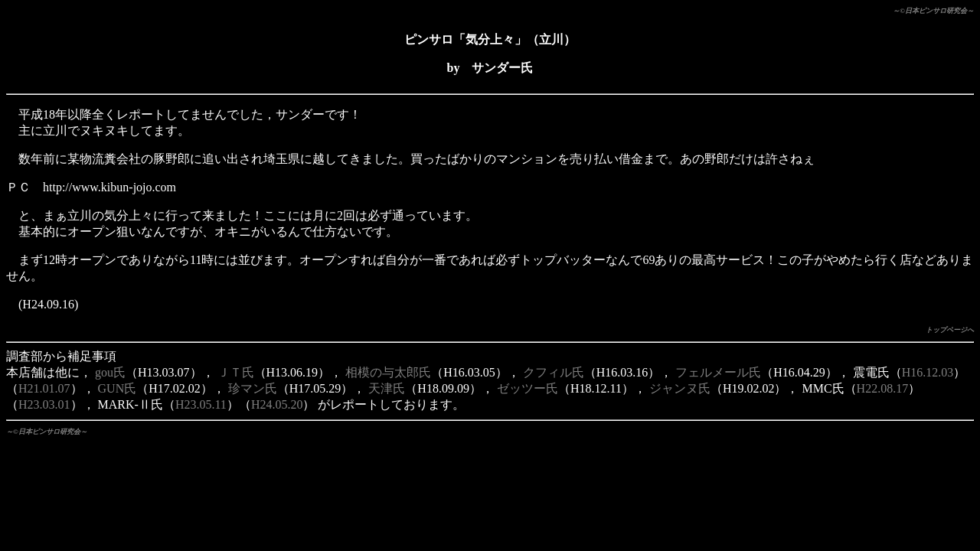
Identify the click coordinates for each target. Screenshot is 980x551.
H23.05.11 (201, 404)
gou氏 (110, 372)
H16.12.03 (928, 372)
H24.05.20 (277, 404)
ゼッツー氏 (528, 388)
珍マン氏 (253, 388)
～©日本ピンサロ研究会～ (933, 11)
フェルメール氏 (718, 372)
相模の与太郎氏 (388, 372)
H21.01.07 (44, 388)
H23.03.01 (44, 404)
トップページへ (950, 330)
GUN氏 (118, 388)
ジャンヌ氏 (680, 388)
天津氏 (387, 388)
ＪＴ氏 (236, 372)
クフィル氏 (554, 372)
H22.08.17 (883, 388)
